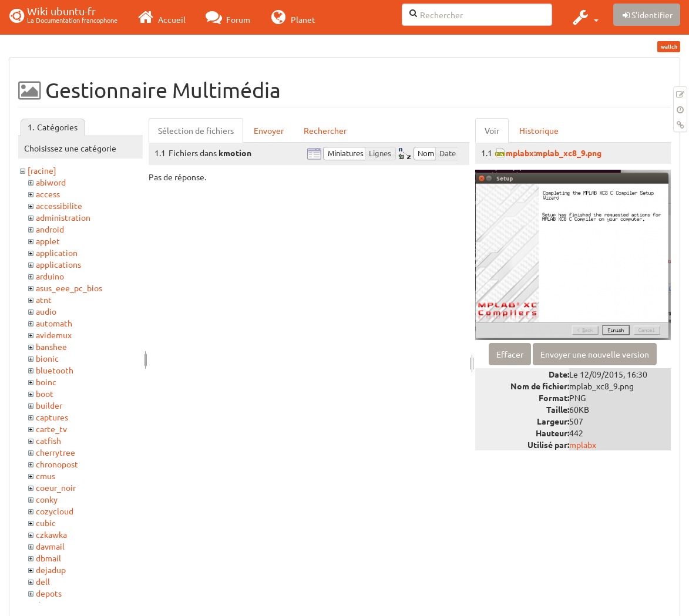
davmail (50, 546)
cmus (46, 476)
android (50, 229)
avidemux (54, 335)
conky (47, 499)
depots (49, 593)
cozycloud (55, 511)
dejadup (51, 570)
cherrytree (56, 452)
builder (49, 405)
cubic (46, 523)
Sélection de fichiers (196, 130)
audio (46, 311)
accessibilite (59, 206)
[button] (584, 17)
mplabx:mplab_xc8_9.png (554, 153)
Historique (539, 130)
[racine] (42, 170)
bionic (47, 358)
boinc (46, 382)
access (48, 194)
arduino (50, 276)
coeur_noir (56, 487)
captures (52, 417)
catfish (48, 440)
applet (48, 241)
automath (54, 323)
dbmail (48, 558)
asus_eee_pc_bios (69, 288)
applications (58, 264)
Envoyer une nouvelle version (595, 354)
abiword (51, 182)
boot (45, 393)
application (57, 253)
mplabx (583, 445)
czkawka (51, 534)
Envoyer (269, 130)
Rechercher (325, 130)
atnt (44, 299)
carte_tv (51, 429)
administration (63, 217)
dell (43, 581)
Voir (492, 130)
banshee (51, 346)
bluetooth (55, 370)
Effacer (510, 354)
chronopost (57, 464)
